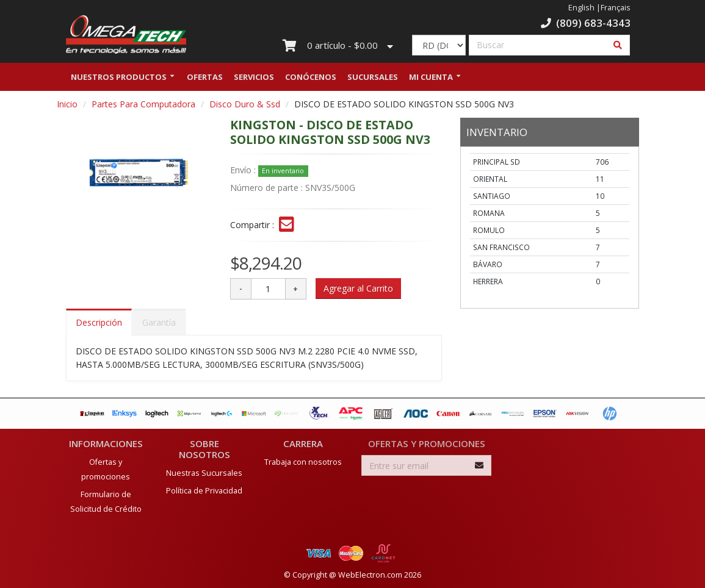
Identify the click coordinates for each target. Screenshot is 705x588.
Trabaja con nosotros (303, 462)
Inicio (67, 108)
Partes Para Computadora (143, 108)
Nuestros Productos (119, 81)
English (581, 8)
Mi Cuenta (431, 81)
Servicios (254, 81)
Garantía (159, 327)
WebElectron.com (370, 575)
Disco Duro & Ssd (245, 108)
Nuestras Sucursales (204, 473)
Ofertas (205, 81)
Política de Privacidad (204, 491)
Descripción (99, 327)
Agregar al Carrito (358, 292)
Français (616, 8)
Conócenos (311, 81)
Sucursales (373, 81)
